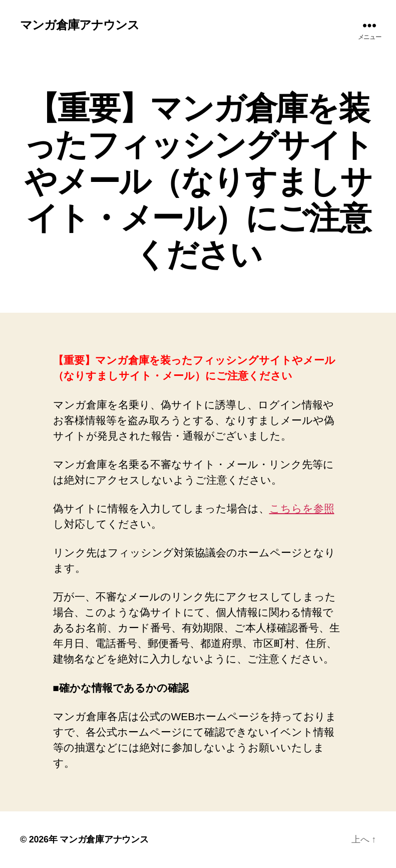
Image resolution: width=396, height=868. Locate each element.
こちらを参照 (302, 508)
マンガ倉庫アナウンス (80, 25)
